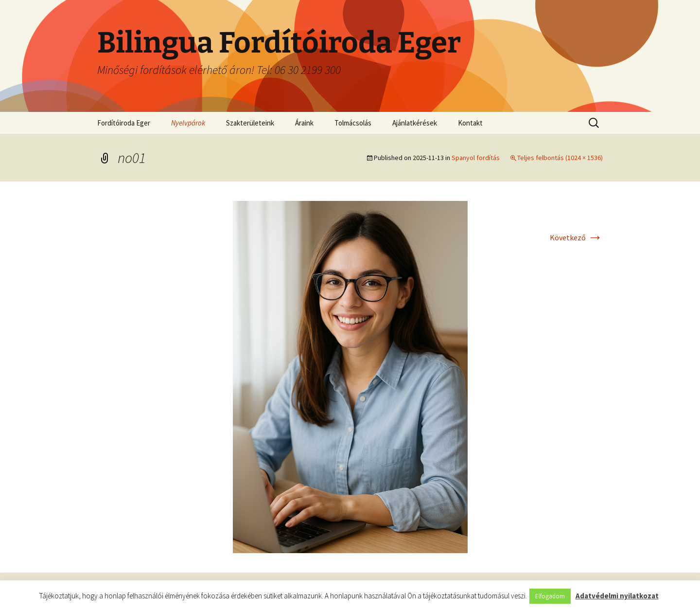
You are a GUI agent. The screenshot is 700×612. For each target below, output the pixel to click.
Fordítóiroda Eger (124, 123)
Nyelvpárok (188, 123)
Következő (576, 237)
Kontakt (470, 123)
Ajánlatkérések (415, 123)
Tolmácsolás (353, 123)
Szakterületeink (250, 123)
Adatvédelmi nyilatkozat (617, 596)
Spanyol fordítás (476, 158)
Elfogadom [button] (550, 596)
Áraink (304, 123)
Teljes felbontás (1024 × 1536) (560, 158)
